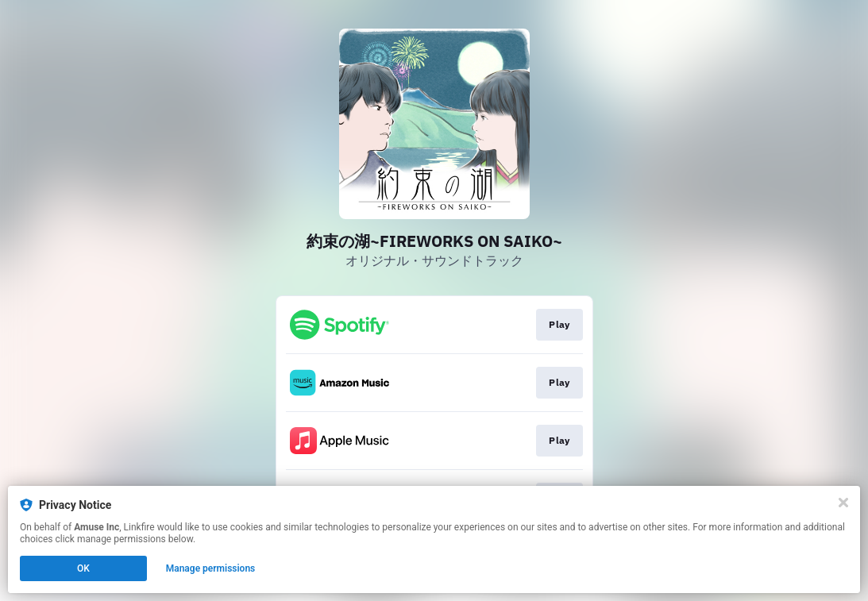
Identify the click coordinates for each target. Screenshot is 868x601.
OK (83, 568)
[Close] (843, 503)
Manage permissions (211, 568)
